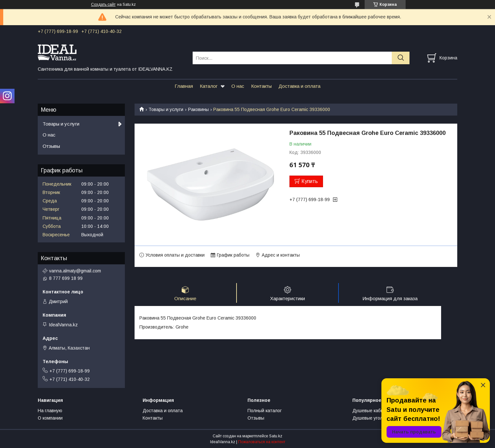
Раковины (198, 109)
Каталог (209, 86)
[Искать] (401, 58)
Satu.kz (276, 436)
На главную (50, 411)
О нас (238, 86)
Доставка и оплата (299, 86)
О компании (50, 418)
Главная (184, 86)
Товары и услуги (166, 109)
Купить (310, 181)
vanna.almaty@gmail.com (75, 271)
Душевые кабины (371, 411)
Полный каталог (265, 411)
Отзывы (51, 146)
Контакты (261, 86)
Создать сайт (103, 5)
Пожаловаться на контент (262, 442)
